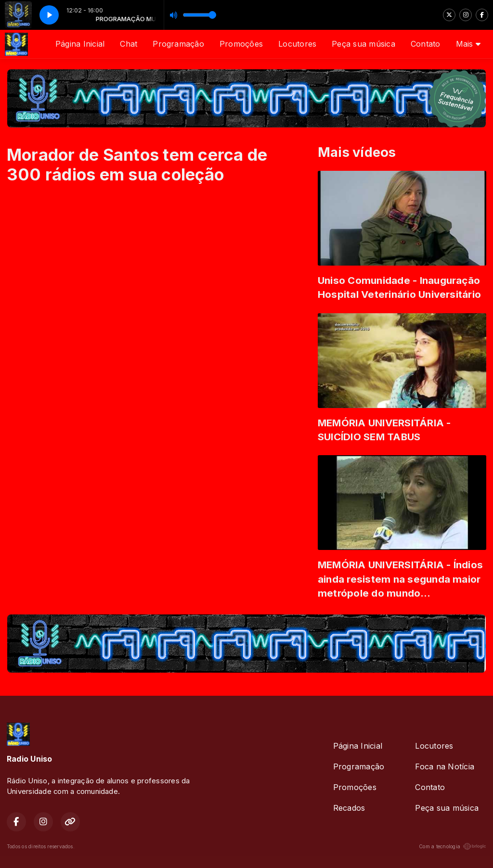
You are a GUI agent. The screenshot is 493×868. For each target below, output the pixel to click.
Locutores (297, 44)
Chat (129, 44)
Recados (349, 808)
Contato (426, 44)
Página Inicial (80, 44)
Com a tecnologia (453, 846)
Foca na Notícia (445, 766)
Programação (178, 44)
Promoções (241, 44)
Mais (468, 44)
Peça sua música (363, 44)
